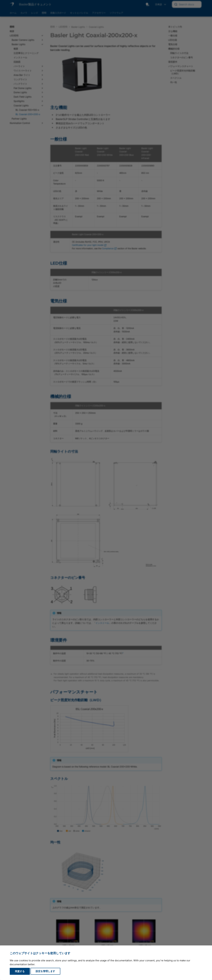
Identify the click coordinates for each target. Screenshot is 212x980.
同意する (20, 971)
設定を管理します (45, 971)
